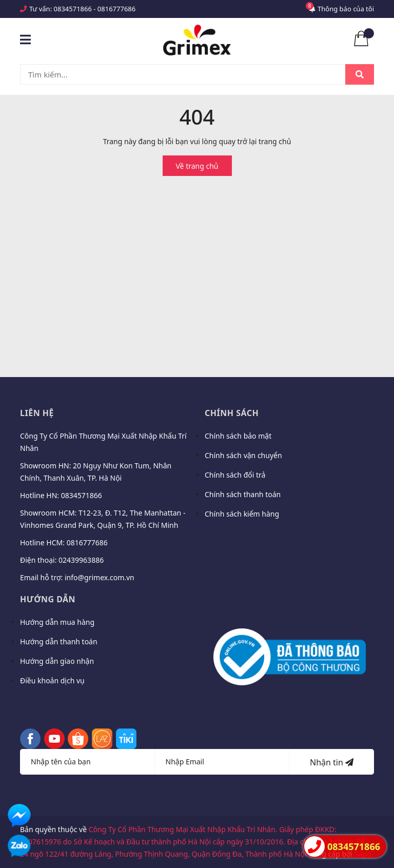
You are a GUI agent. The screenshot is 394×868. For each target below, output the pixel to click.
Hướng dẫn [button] (48, 599)
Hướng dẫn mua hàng (57, 622)
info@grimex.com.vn (100, 577)
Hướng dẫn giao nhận (57, 661)
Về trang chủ (197, 166)
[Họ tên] (87, 762)
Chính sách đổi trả (235, 475)
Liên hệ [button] (37, 413)
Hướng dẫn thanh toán (59, 642)
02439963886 (81, 560)
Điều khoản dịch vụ (52, 680)
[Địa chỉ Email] (222, 762)
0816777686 (116, 9)
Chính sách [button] (232, 413)
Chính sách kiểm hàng (242, 514)
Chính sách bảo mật (238, 436)
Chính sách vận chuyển (243, 455)
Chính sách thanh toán (243, 494)
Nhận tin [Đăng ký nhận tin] (332, 762)
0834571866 (73, 9)
